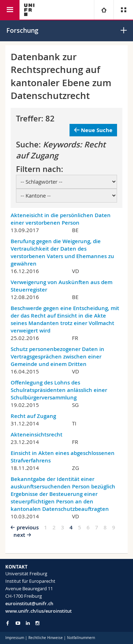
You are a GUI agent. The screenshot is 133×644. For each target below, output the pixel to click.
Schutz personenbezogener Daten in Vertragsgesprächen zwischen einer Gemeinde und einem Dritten (57, 357)
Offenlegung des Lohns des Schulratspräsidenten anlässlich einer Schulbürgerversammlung (59, 390)
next (19, 535)
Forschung (22, 30)
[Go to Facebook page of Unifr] (8, 623)
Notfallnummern (81, 638)
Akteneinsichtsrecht (37, 434)
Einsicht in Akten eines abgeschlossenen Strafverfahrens (63, 457)
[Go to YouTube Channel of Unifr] (18, 623)
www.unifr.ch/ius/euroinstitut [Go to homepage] (38, 611)
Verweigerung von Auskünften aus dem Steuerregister (62, 286)
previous (28, 527)
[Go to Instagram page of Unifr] (37, 623)
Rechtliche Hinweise (46, 638)
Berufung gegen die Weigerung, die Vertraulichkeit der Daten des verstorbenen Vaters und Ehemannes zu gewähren (62, 252)
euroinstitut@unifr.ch (29, 603)
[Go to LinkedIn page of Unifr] (28, 623)
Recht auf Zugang (33, 416)
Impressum (15, 638)
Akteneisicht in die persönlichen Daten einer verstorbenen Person (61, 219)
